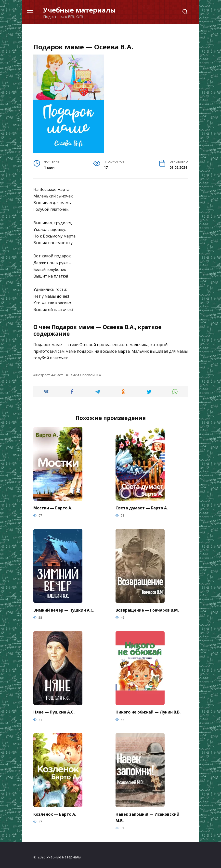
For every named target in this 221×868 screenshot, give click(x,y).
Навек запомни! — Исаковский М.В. (147, 813)
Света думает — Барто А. (142, 507)
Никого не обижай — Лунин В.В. (148, 710)
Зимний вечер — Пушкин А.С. (64, 608)
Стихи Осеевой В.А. (85, 375)
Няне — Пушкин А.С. (54, 710)
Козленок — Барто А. (55, 811)
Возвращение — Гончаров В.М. (147, 608)
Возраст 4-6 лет (49, 375)
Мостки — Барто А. (53, 507)
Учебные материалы (79, 10)
